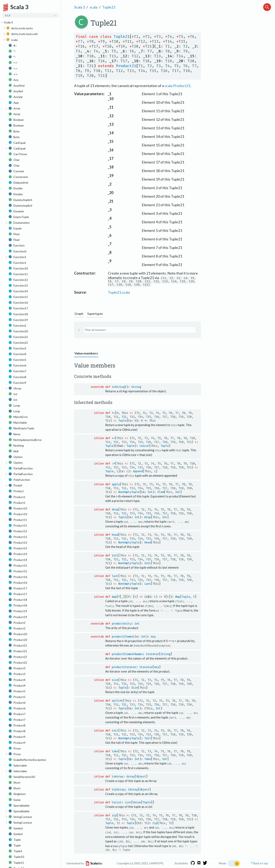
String (136, 388)
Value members (86, 354)
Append (138, 472)
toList (117, 803)
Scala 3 (79, 7)
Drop (148, 518)
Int (150, 493)
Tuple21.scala (119, 293)
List (128, 803)
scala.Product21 (177, 86)
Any (153, 637)
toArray (117, 777)
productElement (123, 637)
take (115, 752)
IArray (133, 790)
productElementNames (127, 655)
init (115, 556)
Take (148, 759)
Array (130, 777)
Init (148, 564)
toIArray (118, 790)
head (115, 536)
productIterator (124, 668)
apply (116, 485)
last (115, 577)
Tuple (122, 422)
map (114, 598)
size (115, 680)
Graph (79, 315)
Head (148, 543)
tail (115, 731)
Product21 (126, 66)
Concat (144, 447)
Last (148, 585)
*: (113, 414)
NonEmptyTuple (129, 493)
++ (113, 439)
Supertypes (95, 315)
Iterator (152, 655)
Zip (155, 823)
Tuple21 (109, 7)
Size (135, 688)
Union (137, 803)
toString (118, 388)
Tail (148, 739)
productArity (122, 624)
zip (114, 815)
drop (115, 510)
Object (141, 777)
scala (94, 7)
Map (178, 598)
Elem (161, 493)
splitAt (117, 701)
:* (113, 465)
